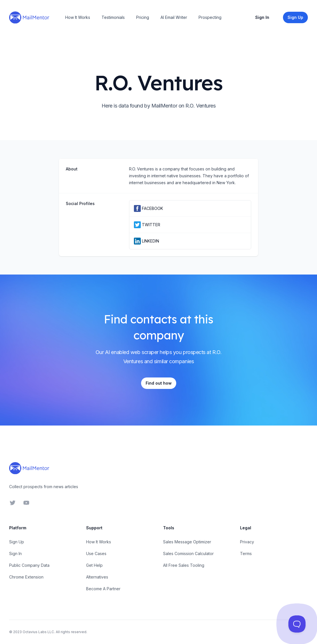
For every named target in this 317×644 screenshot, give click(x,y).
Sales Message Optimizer (187, 542)
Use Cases (96, 553)
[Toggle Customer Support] (297, 624)
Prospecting (210, 17)
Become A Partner (103, 589)
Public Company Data (29, 565)
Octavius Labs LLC (38, 632)
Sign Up (17, 542)
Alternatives (97, 577)
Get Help (94, 565)
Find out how (159, 383)
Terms (246, 553)
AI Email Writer (174, 17)
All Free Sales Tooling (184, 565)
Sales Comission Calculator (188, 553)
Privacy (247, 542)
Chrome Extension (26, 577)
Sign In (262, 17)
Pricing (143, 17)
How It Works (78, 17)
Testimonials (113, 17)
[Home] (29, 17)
